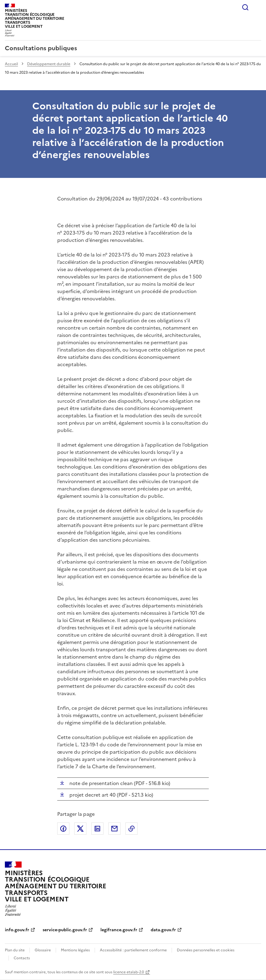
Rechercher (245, 7)
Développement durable (49, 64)
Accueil (11, 64)
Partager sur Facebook (63, 829)
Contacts (22, 958)
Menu (257, 7)
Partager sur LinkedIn (97, 829)
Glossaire (43, 950)
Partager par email (114, 829)
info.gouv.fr (17, 930)
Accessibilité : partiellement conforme (133, 950)
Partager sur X (80, 829)
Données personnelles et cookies (206, 950)
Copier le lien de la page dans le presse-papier (131, 829)
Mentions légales (75, 950)
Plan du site (15, 950)
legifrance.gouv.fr (119, 930)
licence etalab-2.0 (129, 972)
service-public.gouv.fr (65, 930)
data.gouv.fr (163, 930)
